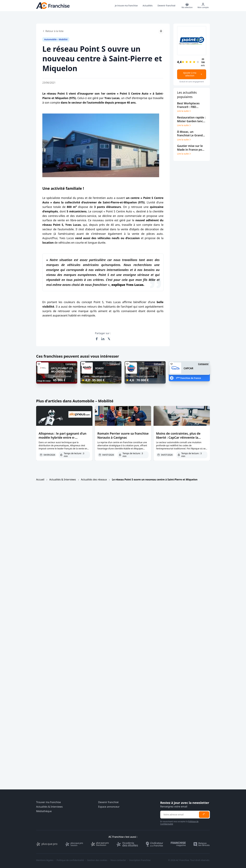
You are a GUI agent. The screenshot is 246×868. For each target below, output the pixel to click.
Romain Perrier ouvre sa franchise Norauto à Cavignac (123, 435)
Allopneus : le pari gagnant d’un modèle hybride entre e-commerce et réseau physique (63, 437)
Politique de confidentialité (70, 860)
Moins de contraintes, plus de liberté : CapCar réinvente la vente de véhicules (178, 437)
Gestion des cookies (97, 860)
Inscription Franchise (140, 860)
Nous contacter (118, 860)
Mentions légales (45, 860)
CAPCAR (188, 368)
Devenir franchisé (108, 802)
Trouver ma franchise (48, 802)
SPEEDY (144, 368)
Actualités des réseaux (94, 479)
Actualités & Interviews (63, 479)
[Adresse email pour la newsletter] (179, 815)
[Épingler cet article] (161, 31)
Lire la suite (184, 111)
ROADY (100, 368)
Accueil (40, 479)
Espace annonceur (109, 807)
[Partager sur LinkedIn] (103, 339)
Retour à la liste (53, 31)
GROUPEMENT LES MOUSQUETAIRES (62, 370)
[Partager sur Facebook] (97, 339)
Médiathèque (44, 811)
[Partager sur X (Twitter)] (109, 339)
